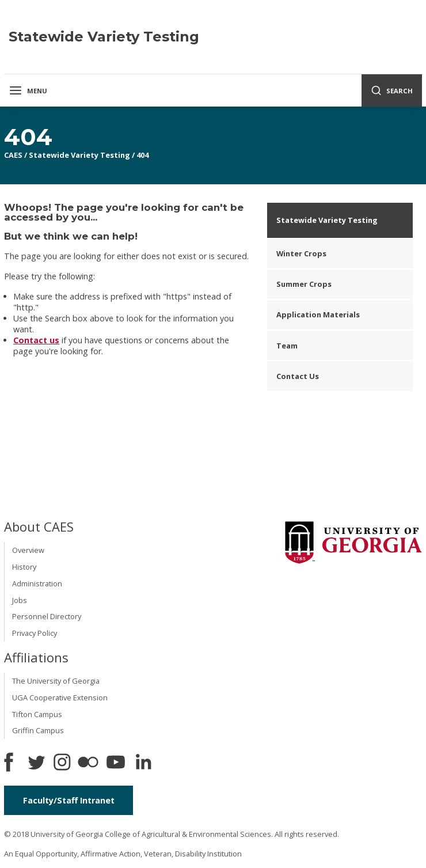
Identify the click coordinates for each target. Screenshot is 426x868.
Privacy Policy (35, 633)
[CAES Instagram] (62, 763)
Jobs (20, 600)
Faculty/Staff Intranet (69, 800)
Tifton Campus (37, 714)
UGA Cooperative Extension (60, 698)
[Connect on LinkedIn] (143, 763)
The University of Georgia (56, 681)
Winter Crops (301, 253)
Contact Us (298, 376)
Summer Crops (304, 284)
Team (287, 346)
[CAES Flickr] (88, 763)
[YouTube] (116, 763)
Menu (28, 90)
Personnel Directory (47, 616)
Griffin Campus (38, 730)
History (24, 567)
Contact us (36, 340)
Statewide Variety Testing (79, 155)
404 (142, 155)
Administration (37, 583)
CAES (13, 155)
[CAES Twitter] (36, 763)
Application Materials (318, 314)
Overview (28, 550)
